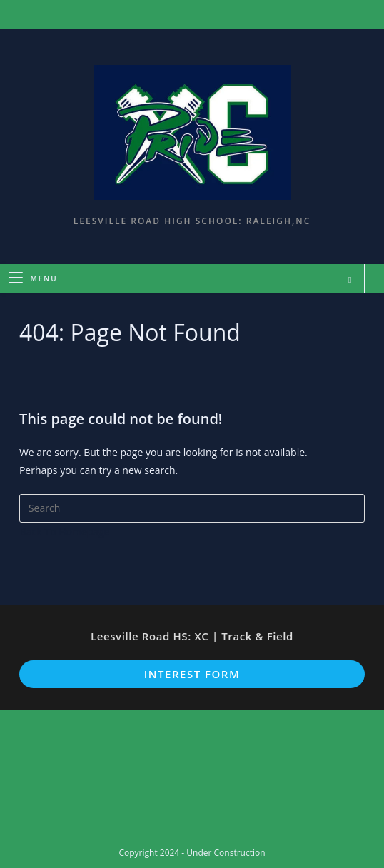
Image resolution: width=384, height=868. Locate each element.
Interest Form (192, 674)
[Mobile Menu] (33, 278)
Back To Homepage (65, 531)
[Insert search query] (192, 508)
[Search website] (350, 280)
